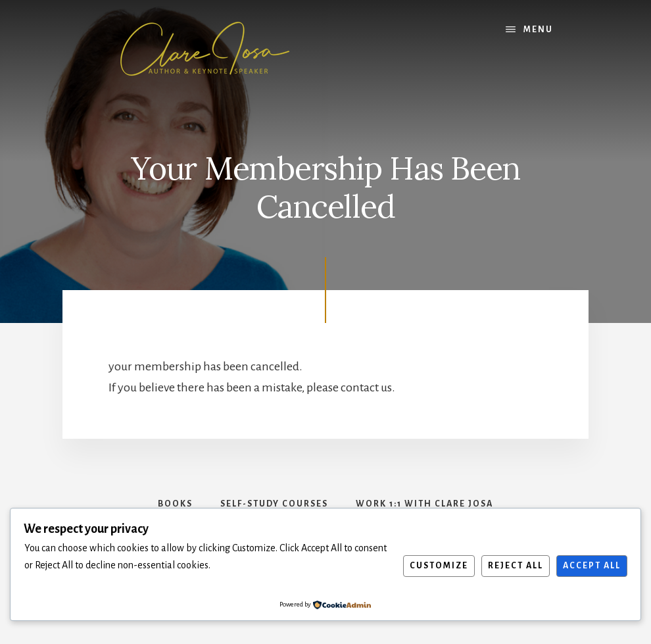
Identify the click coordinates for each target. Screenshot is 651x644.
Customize (439, 566)
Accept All (592, 566)
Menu (538, 30)
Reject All (516, 566)
